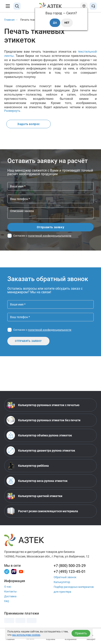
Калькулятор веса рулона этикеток (37, 481)
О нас (8, 587)
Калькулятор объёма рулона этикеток (39, 435)
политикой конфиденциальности (50, 236)
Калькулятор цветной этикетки (34, 496)
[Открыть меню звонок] (93, 6)
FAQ (7, 601)
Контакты (10, 591)
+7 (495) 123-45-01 (70, 571)
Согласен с (42, 236)
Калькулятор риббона (28, 466)
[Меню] (8, 6)
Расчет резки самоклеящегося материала (42, 511)
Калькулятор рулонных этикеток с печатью (43, 405)
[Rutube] (14, 571)
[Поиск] (17, 6)
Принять (81, 633)
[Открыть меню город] (84, 6)
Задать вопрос (29, 124)
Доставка (10, 596)
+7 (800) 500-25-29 (70, 566)
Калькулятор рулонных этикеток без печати (43, 420)
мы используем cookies (26, 635)
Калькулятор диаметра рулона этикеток (41, 451)
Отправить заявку (51, 227)
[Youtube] (21, 571)
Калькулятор (62, 582)
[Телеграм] (7, 571)
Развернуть (12, 111)
